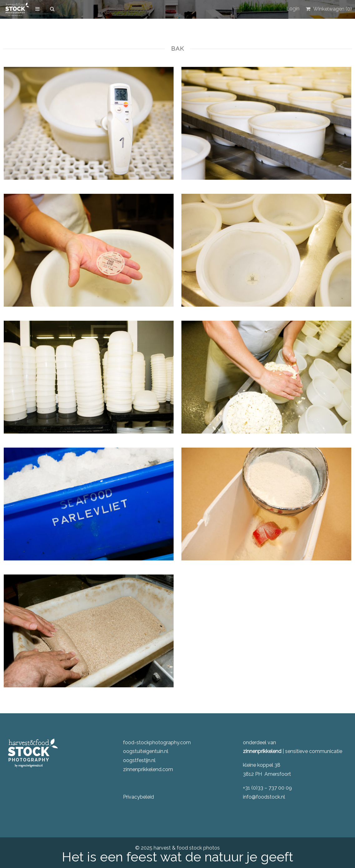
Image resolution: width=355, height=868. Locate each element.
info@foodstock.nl (264, 797)
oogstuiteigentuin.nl (146, 751)
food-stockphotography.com (157, 743)
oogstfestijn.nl (139, 760)
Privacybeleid (138, 797)
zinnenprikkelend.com (148, 769)
